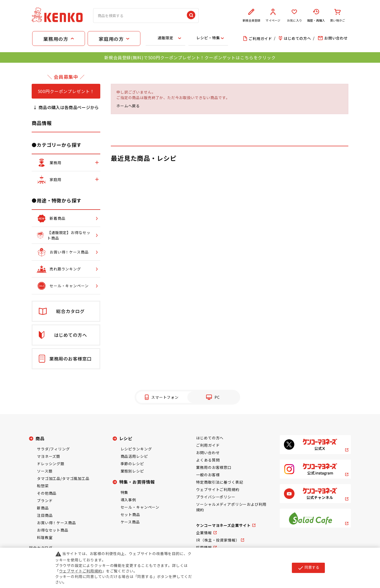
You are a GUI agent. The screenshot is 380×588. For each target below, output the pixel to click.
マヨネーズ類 (49, 456)
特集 (125, 492)
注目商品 (45, 515)
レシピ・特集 (208, 38)
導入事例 (128, 500)
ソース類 (45, 471)
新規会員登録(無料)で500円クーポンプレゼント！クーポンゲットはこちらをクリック (190, 57)
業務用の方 (56, 39)
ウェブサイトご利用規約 (218, 489)
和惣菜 (43, 486)
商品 (40, 438)
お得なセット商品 (53, 530)
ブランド (45, 500)
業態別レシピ (132, 471)
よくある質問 (208, 460)
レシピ (126, 438)
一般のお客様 (208, 475)
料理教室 (45, 537)
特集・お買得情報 (137, 482)
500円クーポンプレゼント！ (66, 91)
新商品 (43, 508)
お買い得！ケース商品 (56, 523)
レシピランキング (136, 449)
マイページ (273, 16)
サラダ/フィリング (53, 449)
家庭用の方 (111, 39)
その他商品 (47, 493)
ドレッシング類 (51, 464)
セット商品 (130, 514)
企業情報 (204, 533)
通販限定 (165, 38)
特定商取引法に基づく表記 (220, 482)
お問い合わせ (208, 453)
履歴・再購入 (316, 16)
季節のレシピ (132, 464)
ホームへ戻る (128, 106)
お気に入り (294, 16)
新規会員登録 (251, 16)
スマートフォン (165, 397)
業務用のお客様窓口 (214, 467)
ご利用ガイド (208, 445)
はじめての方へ (210, 438)
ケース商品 (130, 522)
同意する (308, 568)
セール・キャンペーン (140, 507)
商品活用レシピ (134, 456)
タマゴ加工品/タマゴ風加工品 (63, 478)
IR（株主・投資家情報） (218, 540)
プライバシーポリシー (216, 497)
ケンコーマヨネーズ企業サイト (223, 525)
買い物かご (338, 16)
